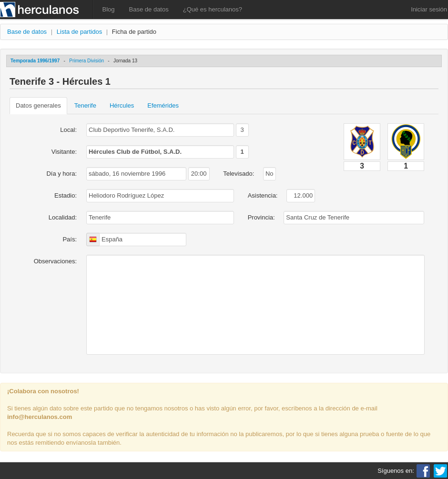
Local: (68, 130)
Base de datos (149, 9)
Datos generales (38, 105)
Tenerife (85, 105)
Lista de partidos (79, 32)
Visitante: (64, 152)
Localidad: (63, 217)
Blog (109, 9)
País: (70, 239)
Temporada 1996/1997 (35, 61)
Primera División (87, 61)
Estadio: (66, 195)
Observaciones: (55, 261)
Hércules (122, 105)
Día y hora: (61, 174)
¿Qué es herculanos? (213, 9)
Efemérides (163, 105)
